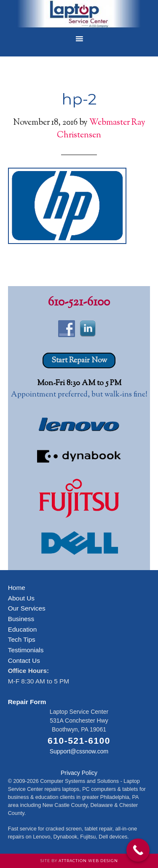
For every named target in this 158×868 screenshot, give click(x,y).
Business (21, 619)
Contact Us (24, 660)
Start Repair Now (79, 361)
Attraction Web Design (88, 861)
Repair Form (27, 702)
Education (22, 629)
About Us (21, 598)
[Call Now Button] (138, 850)
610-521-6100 (79, 303)
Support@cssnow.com (79, 751)
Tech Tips (22, 639)
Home (17, 588)
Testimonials (26, 650)
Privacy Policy (79, 773)
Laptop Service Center (79, 15)
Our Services (27, 608)
